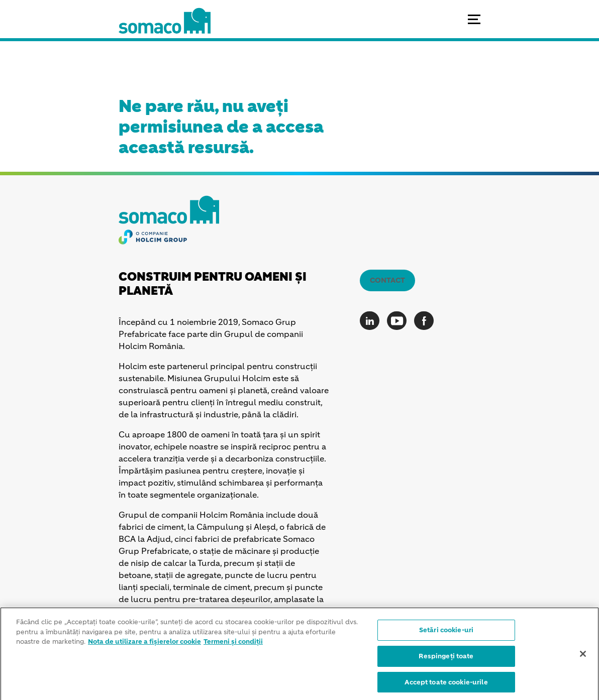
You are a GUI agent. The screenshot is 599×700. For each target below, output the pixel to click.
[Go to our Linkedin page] (372, 321)
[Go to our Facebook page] (426, 321)
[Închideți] (583, 656)
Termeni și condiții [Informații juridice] (233, 645)
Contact (387, 280)
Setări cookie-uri (446, 633)
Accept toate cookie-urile (446, 685)
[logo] (165, 30)
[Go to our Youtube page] (399, 321)
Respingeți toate (446, 659)
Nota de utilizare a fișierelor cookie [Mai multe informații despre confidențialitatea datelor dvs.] (144, 645)
